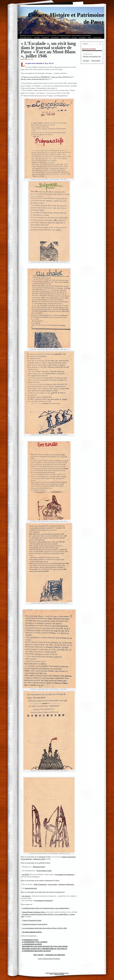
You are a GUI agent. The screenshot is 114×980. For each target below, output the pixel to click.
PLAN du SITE (97, 38)
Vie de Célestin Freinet (44, 871)
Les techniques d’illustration (43, 900)
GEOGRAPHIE (55, 38)
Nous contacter (38, 955)
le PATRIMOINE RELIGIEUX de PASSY (37, 951)
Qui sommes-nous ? (26, 38)
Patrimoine (45, 38)
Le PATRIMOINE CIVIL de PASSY (35, 942)
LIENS (89, 38)
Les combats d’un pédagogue (64, 874)
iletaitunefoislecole (31, 888)
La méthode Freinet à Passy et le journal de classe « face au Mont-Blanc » (46, 908)
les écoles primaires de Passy (32, 932)
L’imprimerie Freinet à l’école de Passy (35, 924)
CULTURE (74, 38)
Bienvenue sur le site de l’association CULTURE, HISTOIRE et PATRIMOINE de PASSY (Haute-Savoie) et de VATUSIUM (55, 36)
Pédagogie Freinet (39, 867)
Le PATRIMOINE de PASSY (32, 944)
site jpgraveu (26, 896)
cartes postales (53, 884)
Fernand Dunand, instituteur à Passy (34, 912)
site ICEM (26, 874)
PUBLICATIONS (65, 38)
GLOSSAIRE (82, 38)
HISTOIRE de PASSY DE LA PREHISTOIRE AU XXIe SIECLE (45, 949)
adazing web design (59, 974)
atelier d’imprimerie (40, 884)
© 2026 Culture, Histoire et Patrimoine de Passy (57, 973)
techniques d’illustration (66, 884)
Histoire (37, 38)
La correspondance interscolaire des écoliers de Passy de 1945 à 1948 (44, 928)
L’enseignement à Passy (30, 940)
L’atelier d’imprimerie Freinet (32, 920)
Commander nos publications (55, 955)
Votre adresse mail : (88, 54)
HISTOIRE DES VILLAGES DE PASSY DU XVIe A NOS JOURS (45, 946)
